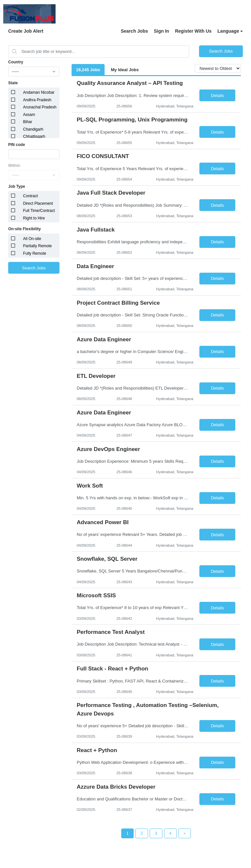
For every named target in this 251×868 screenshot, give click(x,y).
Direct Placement (38, 203)
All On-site (32, 239)
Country (16, 62)
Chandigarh (33, 129)
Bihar (28, 122)
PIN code (17, 145)
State (13, 83)
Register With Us (193, 31)
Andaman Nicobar (39, 92)
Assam (29, 115)
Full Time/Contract (39, 211)
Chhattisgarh (34, 137)
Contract (31, 196)
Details (217, 96)
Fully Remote (35, 253)
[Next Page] (185, 833)
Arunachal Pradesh (40, 107)
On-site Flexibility (25, 229)
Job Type (17, 186)
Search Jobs (134, 31)
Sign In (162, 31)
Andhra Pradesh (37, 100)
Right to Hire (34, 218)
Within (14, 166)
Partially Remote (38, 246)
